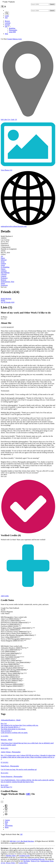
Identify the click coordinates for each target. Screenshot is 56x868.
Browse (7, 21)
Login (7, 16)
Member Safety (11, 856)
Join (6, 18)
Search (52, 4)
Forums (7, 25)
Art (2, 256)
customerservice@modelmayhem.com (32, 859)
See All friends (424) (8, 302)
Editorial (4, 260)
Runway (3, 280)
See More (4, 475)
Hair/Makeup (5, 273)
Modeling (12, 28)
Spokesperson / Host (8, 282)
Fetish (3, 265)
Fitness (3, 269)
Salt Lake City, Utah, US (9, 120)
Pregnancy (4, 278)
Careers (7, 820)
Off (28, 794)
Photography (13, 30)
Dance (3, 258)
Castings (8, 23)
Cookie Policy (23, 863)
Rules (7, 827)
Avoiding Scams (24, 856)
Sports (3, 283)
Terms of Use (35, 861)
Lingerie (4, 276)
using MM (12, 32)
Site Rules (27, 861)
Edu (6, 26)
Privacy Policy (11, 863)
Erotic (3, 262)
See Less (4, 287)
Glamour (4, 271)
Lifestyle (4, 274)
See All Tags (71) (6, 787)
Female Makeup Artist (14, 39)
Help (6, 34)
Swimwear (4, 285)
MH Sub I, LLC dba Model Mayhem (22, 841)
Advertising (9, 826)
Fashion (3, 263)
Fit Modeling (5, 267)
